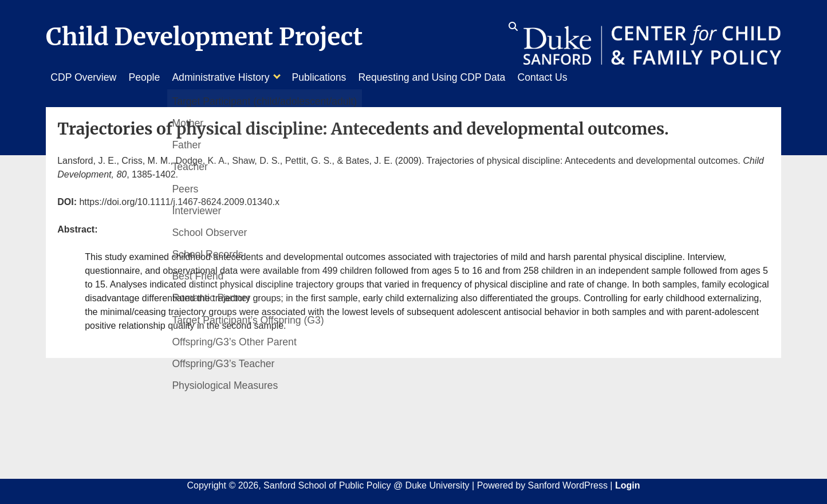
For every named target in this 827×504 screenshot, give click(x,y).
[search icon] (513, 27)
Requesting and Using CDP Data (453, 77)
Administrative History (231, 77)
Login (628, 483)
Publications (335, 77)
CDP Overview (83, 77)
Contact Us (569, 77)
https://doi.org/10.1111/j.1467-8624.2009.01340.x (179, 199)
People (150, 77)
